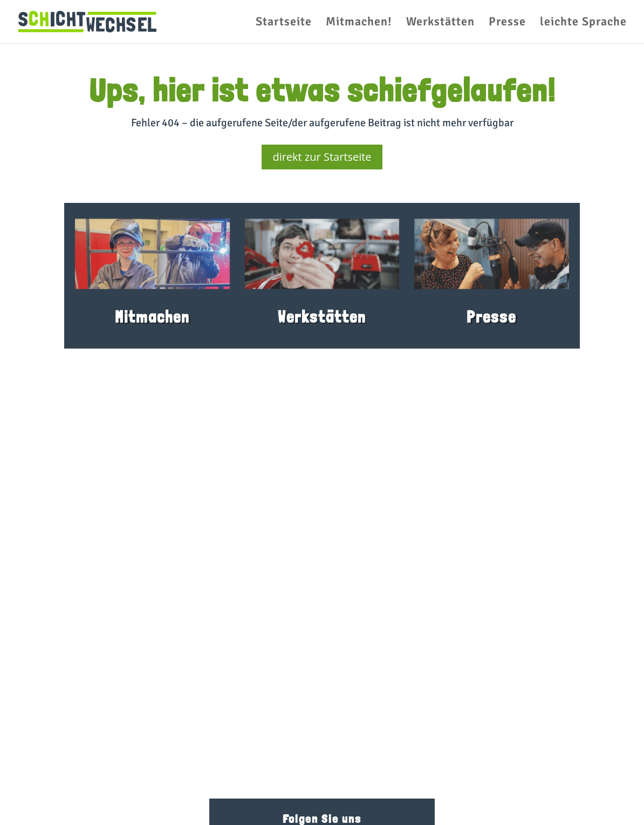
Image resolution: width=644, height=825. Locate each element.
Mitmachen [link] (152, 317)
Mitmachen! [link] (359, 23)
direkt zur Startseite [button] (322, 157)
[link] (87, 21)
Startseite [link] (284, 23)
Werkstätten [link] (440, 23)
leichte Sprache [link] (583, 23)
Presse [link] (507, 23)
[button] (24, 801)
